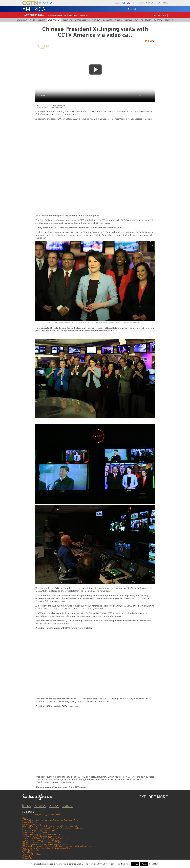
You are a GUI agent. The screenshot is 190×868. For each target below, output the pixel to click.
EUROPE (165, 3)
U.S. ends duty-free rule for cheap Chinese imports (44, 844)
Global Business (82, 20)
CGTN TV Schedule (31, 850)
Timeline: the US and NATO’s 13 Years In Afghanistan (45, 838)
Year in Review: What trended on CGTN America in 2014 (46, 848)
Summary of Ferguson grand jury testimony (41, 834)
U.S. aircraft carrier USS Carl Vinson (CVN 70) (42, 842)
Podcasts (108, 20)
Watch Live (22, 20)
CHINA (142, 3)
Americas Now (131, 20)
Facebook (133, 3)
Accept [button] (135, 864)
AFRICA (157, 3)
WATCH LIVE (48, 3)
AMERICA (149, 3)
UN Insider (67, 20)
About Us (169, 20)
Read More (154, 864)
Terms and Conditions (32, 854)
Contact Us (27, 858)
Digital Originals (37, 20)
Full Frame (146, 20)
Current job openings (32, 824)
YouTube (128, 3)
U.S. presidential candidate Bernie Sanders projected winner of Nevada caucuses (57, 846)
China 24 (118, 20)
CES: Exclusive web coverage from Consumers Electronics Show (50, 820)
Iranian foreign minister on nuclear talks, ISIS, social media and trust (52, 828)
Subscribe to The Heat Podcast (36, 832)
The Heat (96, 20)
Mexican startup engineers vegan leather (40, 830)
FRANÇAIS (37, 815)
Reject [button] (144, 864)
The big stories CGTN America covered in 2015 (42, 836)
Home (25, 818)
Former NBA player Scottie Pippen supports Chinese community (50, 826)
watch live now (160, 15)
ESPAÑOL (27, 815)
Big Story (158, 20)
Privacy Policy (28, 856)
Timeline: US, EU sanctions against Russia (41, 840)
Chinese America (30, 822)
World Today (54, 20)
